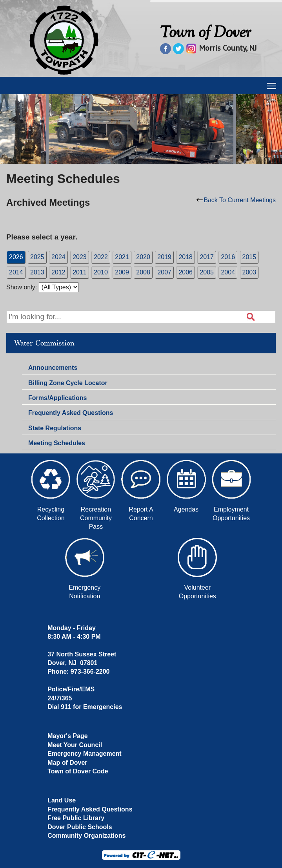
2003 (249, 272)
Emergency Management (85, 754)
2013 (37, 272)
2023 (80, 257)
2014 (16, 272)
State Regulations (55, 428)
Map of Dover (67, 763)
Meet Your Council (75, 745)
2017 (207, 257)
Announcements (53, 368)
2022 (101, 257)
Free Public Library (76, 818)
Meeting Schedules (57, 443)
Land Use (62, 800)
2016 (228, 257)
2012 (58, 272)
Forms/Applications (57, 398)
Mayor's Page (68, 736)
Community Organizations (86, 836)
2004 (228, 272)
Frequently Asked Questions (71, 413)
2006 (186, 272)
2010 (101, 272)
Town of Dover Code (78, 771)
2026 (16, 257)
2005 (207, 272)
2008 (143, 272)
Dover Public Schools (80, 827)
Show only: (22, 287)
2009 (122, 272)
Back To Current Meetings (236, 200)
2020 (143, 257)
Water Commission (44, 343)
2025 (37, 257)
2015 (249, 257)
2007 (164, 272)
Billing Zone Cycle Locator (68, 383)
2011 (80, 272)
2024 (58, 257)
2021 (122, 257)
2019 (164, 257)
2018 (186, 257)
